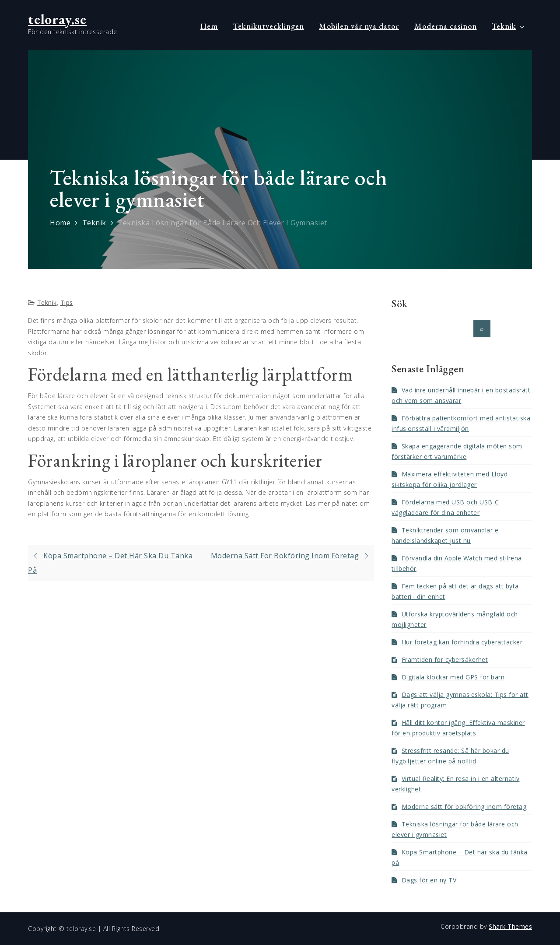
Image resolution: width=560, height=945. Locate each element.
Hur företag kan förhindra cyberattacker (462, 642)
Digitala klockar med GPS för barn (453, 677)
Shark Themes (510, 926)
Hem (209, 26)
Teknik (509, 26)
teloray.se (57, 19)
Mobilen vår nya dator (359, 26)
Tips (67, 303)
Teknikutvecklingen (269, 26)
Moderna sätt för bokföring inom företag (464, 807)
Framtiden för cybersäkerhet (445, 660)
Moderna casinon (446, 26)
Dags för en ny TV (429, 880)
